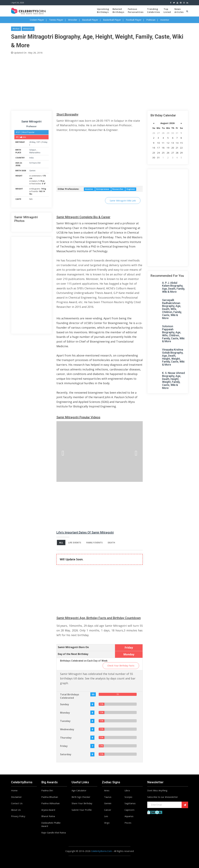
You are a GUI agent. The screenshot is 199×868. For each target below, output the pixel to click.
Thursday (66, 738)
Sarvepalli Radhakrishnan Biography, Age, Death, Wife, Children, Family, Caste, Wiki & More (172, 309)
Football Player (134, 20)
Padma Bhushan (50, 797)
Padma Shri (47, 790)
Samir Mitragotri (31, 121)
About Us (16, 810)
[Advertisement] (100, 82)
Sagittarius (130, 803)
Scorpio (128, 797)
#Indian (16, 29)
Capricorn (129, 810)
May (34, 142)
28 (30, 142)
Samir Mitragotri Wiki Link (123, 201)
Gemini (32, 171)
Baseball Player (90, 20)
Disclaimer (16, 797)
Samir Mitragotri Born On (73, 647)
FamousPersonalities (136, 11)
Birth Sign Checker (81, 797)
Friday (45, 142)
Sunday (64, 704)
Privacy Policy (18, 816)
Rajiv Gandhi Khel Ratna (54, 833)
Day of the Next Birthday (73, 654)
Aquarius (129, 816)
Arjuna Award (48, 810)
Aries (107, 790)
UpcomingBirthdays (103, 11)
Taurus (108, 797)
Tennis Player (56, 20)
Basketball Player (112, 20)
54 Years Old (35, 163)
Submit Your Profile (82, 810)
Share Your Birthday (82, 803)
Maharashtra (35, 153)
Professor (31, 126)
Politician (151, 20)
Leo (106, 816)
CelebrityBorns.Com (101, 851)
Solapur (33, 150)
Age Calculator (79, 790)
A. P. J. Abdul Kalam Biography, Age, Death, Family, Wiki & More (174, 287)
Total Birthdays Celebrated (70, 696)
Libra (127, 790)
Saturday (66, 754)
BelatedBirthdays (118, 11)
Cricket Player (37, 20)
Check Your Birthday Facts (121, 666)
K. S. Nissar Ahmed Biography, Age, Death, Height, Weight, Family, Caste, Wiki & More (173, 380)
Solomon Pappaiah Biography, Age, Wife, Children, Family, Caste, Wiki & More (173, 334)
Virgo (107, 823)
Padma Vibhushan (50, 803)
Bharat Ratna (48, 816)
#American (28, 29)
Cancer (108, 810)
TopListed (167, 11)
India (31, 158)
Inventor (165, 20)
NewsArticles (179, 11)
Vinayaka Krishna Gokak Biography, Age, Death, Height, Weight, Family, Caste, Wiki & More (173, 357)
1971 (38, 142)
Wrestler (73, 20)
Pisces (128, 823)
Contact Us (17, 803)
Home (14, 790)
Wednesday (67, 729)
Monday (65, 713)
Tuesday (65, 721)
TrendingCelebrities (154, 11)
